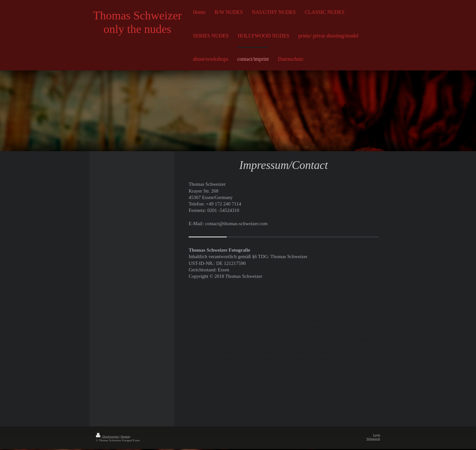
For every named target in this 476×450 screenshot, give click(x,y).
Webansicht (373, 440)
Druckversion (108, 437)
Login (377, 436)
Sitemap (125, 437)
